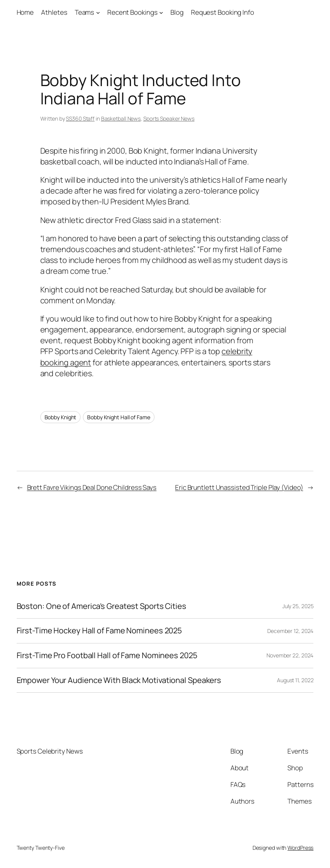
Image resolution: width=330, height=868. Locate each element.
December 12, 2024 (290, 631)
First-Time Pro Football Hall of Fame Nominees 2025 (107, 656)
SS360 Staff (80, 118)
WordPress (300, 848)
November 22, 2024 (290, 655)
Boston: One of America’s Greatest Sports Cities (101, 606)
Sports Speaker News (169, 118)
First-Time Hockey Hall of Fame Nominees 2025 (100, 631)
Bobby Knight (61, 417)
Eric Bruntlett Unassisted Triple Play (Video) (239, 487)
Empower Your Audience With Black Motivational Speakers (119, 680)
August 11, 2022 (295, 680)
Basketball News (121, 118)
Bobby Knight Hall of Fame (119, 417)
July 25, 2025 (298, 606)
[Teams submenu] (98, 12)
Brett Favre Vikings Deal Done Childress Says (92, 487)
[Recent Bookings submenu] (161, 12)
